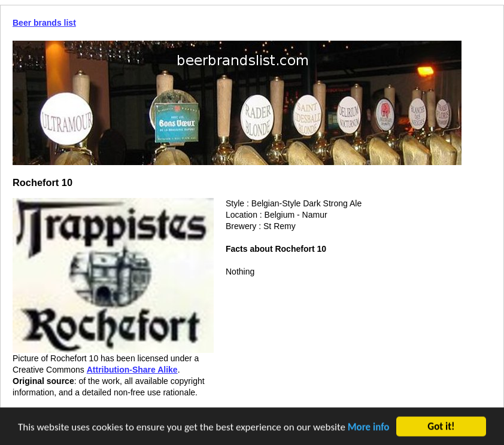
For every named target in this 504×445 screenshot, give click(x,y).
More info (369, 428)
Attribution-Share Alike (132, 370)
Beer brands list (44, 23)
